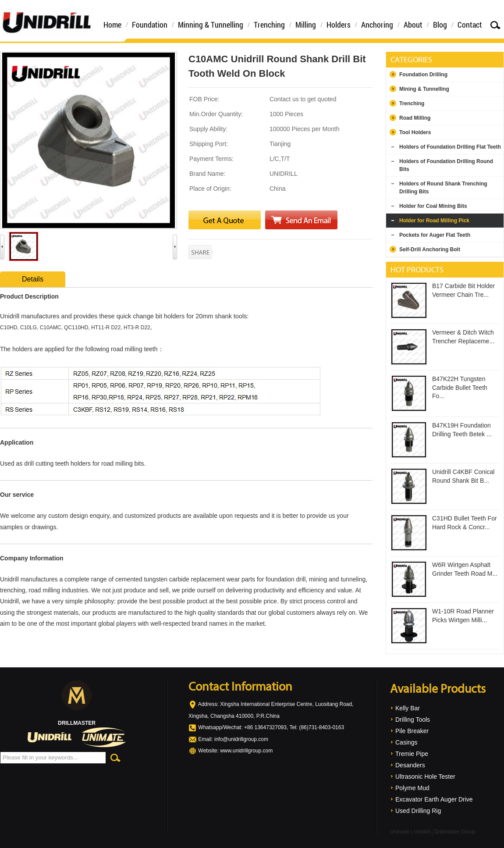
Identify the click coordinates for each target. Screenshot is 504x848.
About (413, 25)
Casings (406, 742)
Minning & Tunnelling (211, 25)
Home (112, 25)
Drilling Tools (413, 720)
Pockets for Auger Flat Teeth (435, 235)
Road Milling (415, 118)
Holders (339, 25)
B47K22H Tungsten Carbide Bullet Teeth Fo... (460, 387)
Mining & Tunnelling (424, 89)
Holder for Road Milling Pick (434, 221)
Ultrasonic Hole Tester (425, 777)
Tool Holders (415, 132)
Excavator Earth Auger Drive (434, 799)
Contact (470, 25)
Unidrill (422, 832)
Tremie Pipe (412, 754)
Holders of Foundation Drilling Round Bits (446, 165)
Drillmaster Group (455, 832)
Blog (440, 25)
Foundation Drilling (423, 75)
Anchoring (377, 25)
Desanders (410, 765)
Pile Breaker (412, 731)
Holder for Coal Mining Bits (433, 206)
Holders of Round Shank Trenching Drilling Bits (443, 188)
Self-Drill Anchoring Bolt (430, 249)
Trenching (269, 25)
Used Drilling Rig (418, 811)
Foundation (150, 25)
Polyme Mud (412, 788)
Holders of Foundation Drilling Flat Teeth (450, 147)
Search (495, 25)
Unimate (400, 832)
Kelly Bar (408, 708)
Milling (306, 25)
